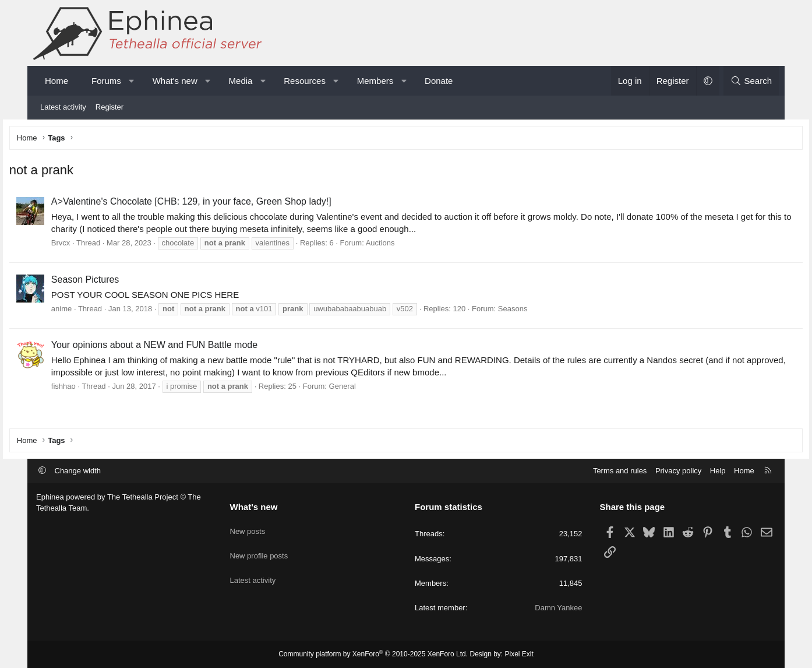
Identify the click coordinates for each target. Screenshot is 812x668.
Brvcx (88, 246)
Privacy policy (678, 471)
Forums (106, 81)
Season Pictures (112, 282)
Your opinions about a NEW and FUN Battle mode (181, 348)
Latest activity (63, 107)
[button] (131, 81)
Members (375, 81)
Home (57, 81)
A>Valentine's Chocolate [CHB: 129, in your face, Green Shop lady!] (218, 204)
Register (110, 107)
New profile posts (259, 548)
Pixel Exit (519, 655)
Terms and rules (620, 471)
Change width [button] (78, 471)
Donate (439, 81)
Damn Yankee (558, 608)
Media (241, 81)
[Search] (751, 81)
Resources (305, 81)
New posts (248, 527)
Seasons (540, 311)
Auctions (407, 246)
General (369, 389)
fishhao (90, 389)
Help (718, 471)
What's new (175, 81)
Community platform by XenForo (373, 655)
